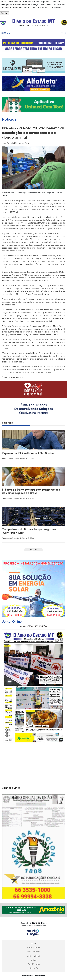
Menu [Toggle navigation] (6, 33)
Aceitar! (5, 13)
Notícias (33, 960)
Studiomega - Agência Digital (34, 933)
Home (34, 943)
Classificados (34, 964)
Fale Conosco (33, 952)
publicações (34, 968)
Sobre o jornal (33, 948)
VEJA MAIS (34, 550)
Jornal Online (33, 956)
